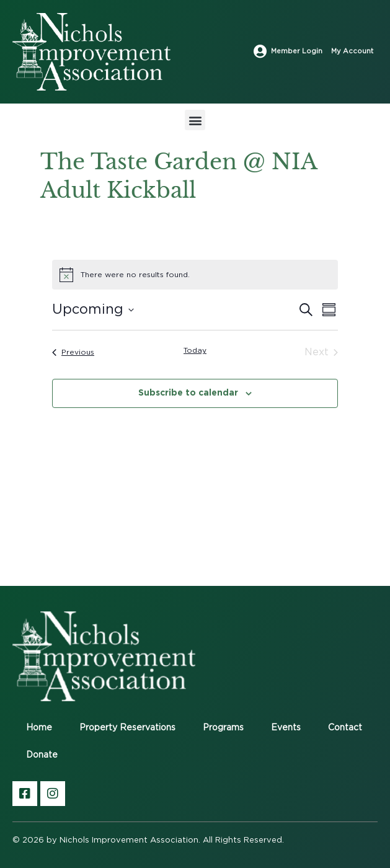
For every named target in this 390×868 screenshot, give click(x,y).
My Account (352, 51)
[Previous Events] (73, 352)
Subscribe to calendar (188, 392)
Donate (42, 755)
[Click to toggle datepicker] (93, 310)
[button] (195, 120)
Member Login (297, 51)
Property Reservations (127, 728)
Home (39, 728)
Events (286, 728)
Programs (223, 728)
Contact (345, 728)
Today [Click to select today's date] (195, 350)
